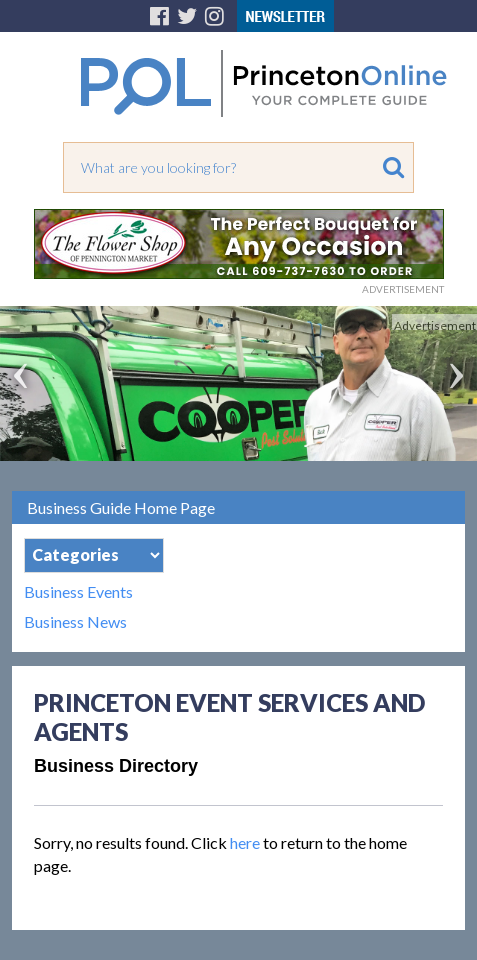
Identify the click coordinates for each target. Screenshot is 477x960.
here (245, 842)
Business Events (78, 592)
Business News (75, 622)
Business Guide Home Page (121, 507)
